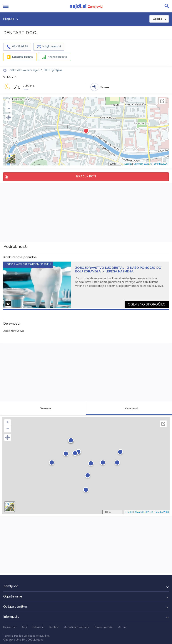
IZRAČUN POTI (86, 177)
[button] (9, 117)
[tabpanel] (86, 285)
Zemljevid (129, 408)
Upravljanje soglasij (76, 627)
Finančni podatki (58, 57)
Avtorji (122, 627)
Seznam (43, 408)
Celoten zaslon (162, 101)
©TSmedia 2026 (159, 164)
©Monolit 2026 (141, 164)
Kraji (24, 627)
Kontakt (54, 627)
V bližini (8, 77)
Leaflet (128, 164)
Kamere (105, 87)
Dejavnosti (10, 627)
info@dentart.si (52, 47)
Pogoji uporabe (104, 627)
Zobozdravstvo (14, 331)
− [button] (9, 109)
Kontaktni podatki (23, 57)
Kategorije (38, 627)
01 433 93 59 (20, 47)
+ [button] (9, 103)
